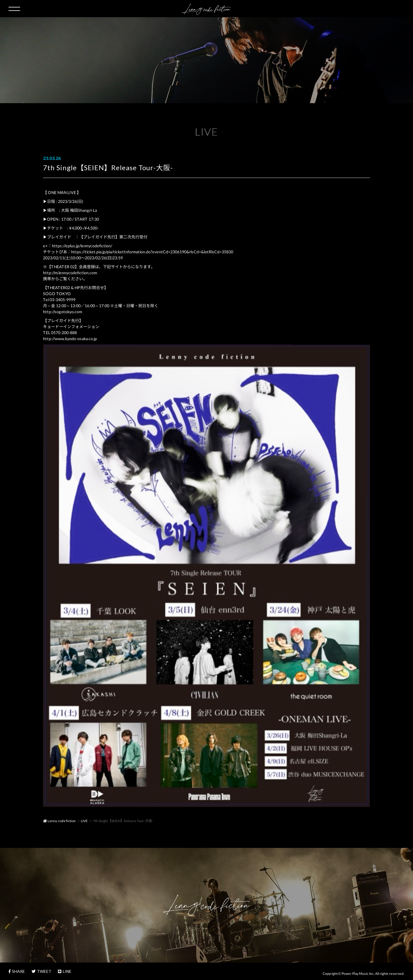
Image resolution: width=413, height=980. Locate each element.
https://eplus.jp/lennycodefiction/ (82, 246)
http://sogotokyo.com (63, 312)
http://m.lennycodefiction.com (70, 273)
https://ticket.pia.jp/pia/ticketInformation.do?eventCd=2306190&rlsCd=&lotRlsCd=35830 (152, 252)
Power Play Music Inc (358, 974)
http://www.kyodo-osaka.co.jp (70, 339)
